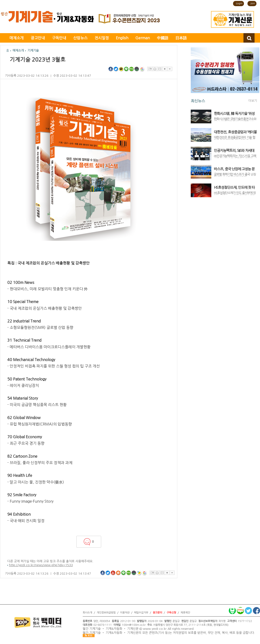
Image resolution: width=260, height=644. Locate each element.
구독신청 (171, 613)
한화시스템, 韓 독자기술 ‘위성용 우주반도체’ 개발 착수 (234, 114)
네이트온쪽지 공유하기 (139, 573)
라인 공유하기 (126, 69)
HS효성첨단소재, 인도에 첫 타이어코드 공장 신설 (234, 188)
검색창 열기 (249, 38)
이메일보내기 (160, 69)
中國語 (163, 38)
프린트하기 (155, 69)
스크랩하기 (150, 69)
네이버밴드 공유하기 (137, 69)
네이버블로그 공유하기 (132, 69)
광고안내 (38, 38)
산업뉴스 (80, 38)
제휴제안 (185, 613)
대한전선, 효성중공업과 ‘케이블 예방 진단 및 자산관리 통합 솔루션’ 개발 (235, 132)
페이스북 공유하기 (111, 69)
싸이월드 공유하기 (118, 573)
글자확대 (165, 69)
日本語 (181, 38)
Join (253, 3)
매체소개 (17, 38)
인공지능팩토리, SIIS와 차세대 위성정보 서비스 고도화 (234, 151)
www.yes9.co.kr (155, 629)
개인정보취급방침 (106, 613)
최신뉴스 (198, 101)
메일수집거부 (141, 613)
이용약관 (125, 613)
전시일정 (102, 38)
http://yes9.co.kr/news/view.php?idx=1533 (41, 565)
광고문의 (157, 613)
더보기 (253, 101)
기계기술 (33, 51)
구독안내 (59, 38)
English (122, 38)
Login (239, 3)
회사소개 (87, 613)
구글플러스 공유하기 (113, 573)
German (143, 38)
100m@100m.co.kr (134, 625)
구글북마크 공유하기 (142, 69)
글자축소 (170, 69)
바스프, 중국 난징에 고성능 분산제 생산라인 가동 (234, 169)
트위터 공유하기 (116, 69)
